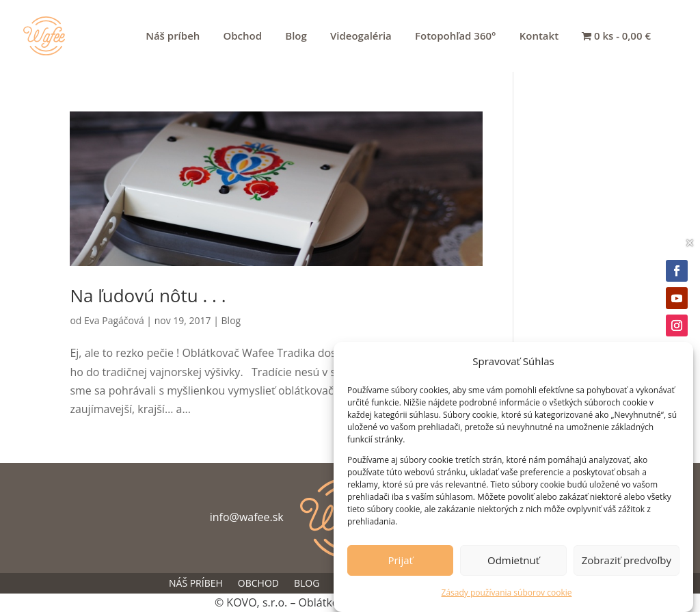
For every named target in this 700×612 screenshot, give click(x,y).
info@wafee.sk (247, 517)
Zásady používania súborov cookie (507, 595)
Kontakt (539, 37)
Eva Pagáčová (114, 320)
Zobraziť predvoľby (627, 563)
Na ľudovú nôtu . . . (148, 295)
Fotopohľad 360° (456, 37)
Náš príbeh (173, 37)
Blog (296, 37)
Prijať (400, 563)
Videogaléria (361, 37)
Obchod (242, 37)
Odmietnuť (513, 563)
